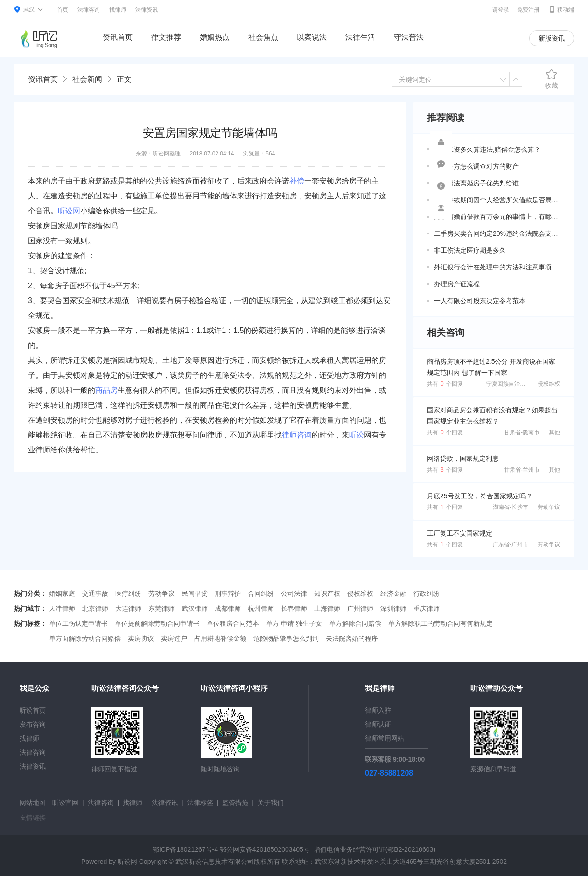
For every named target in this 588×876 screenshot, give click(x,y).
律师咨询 (297, 435)
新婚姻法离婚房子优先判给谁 (476, 183)
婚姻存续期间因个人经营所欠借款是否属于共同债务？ (497, 200)
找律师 (118, 10)
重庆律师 (427, 608)
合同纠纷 (261, 593)
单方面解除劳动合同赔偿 (85, 638)
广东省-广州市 (511, 544)
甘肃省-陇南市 (522, 432)
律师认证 (378, 724)
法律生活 (360, 37)
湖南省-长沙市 (511, 507)
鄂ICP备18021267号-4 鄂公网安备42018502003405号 (231, 849)
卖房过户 (174, 638)
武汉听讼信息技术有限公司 (215, 862)
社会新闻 (87, 79)
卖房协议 (141, 638)
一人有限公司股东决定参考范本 (480, 301)
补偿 (297, 181)
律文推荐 (166, 37)
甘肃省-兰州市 (522, 470)
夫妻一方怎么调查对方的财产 (476, 166)
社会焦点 (263, 37)
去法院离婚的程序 (352, 638)
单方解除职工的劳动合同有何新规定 (441, 623)
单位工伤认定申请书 (78, 623)
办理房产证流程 (457, 284)
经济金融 (393, 593)
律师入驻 (378, 710)
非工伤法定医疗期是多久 (470, 250)
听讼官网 (65, 803)
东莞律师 (161, 608)
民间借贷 (195, 593)
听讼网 (69, 211)
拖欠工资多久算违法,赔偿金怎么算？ (487, 149)
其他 (554, 432)
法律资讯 (147, 10)
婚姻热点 (215, 37)
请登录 (501, 10)
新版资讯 (552, 38)
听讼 (357, 435)
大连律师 (128, 608)
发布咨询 (33, 724)
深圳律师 (393, 608)
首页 (63, 10)
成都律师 (228, 608)
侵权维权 (549, 384)
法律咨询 (89, 10)
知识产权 (327, 593)
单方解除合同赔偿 (355, 623)
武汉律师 (195, 608)
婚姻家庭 (62, 593)
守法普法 (409, 37)
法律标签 (200, 803)
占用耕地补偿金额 (220, 638)
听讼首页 (33, 710)
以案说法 (312, 37)
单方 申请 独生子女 (294, 623)
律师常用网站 (385, 738)
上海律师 (327, 608)
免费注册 (528, 10)
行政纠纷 (427, 593)
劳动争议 (549, 507)
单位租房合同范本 (233, 623)
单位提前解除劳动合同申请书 (157, 623)
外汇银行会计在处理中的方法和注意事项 (493, 267)
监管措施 (235, 803)
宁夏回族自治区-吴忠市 (515, 384)
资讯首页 (118, 37)
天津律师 (62, 608)
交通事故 (95, 593)
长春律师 (294, 608)
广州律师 (360, 608)
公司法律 (294, 593)
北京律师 (95, 608)
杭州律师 (261, 608)
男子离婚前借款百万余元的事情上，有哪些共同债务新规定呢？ (497, 217)
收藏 (552, 79)
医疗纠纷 (128, 593)
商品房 (106, 390)
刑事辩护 (228, 593)
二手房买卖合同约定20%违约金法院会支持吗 (497, 233)
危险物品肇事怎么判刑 (286, 638)
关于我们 (271, 803)
